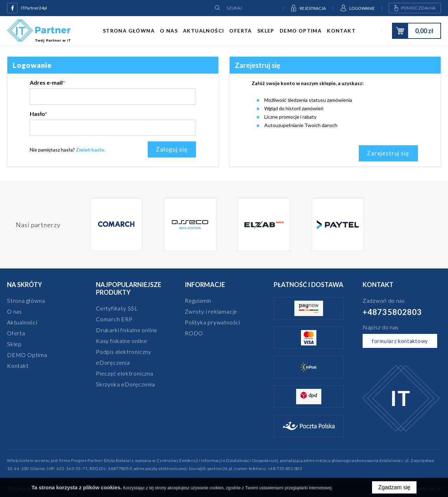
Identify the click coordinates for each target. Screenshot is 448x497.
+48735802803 (392, 312)
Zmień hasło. (91, 150)
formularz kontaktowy (400, 341)
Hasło (38, 114)
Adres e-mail (47, 82)
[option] (116, 225)
